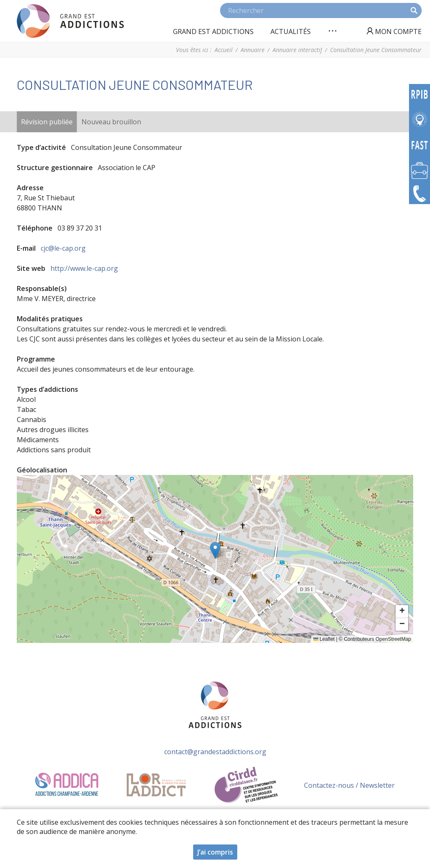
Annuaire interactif (297, 50)
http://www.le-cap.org (84, 268)
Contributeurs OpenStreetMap (378, 639)
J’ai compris (215, 852)
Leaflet (324, 639)
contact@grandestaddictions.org (215, 752)
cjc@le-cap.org (63, 248)
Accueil (224, 50)
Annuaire (253, 50)
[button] (215, 550)
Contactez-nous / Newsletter (349, 785)
